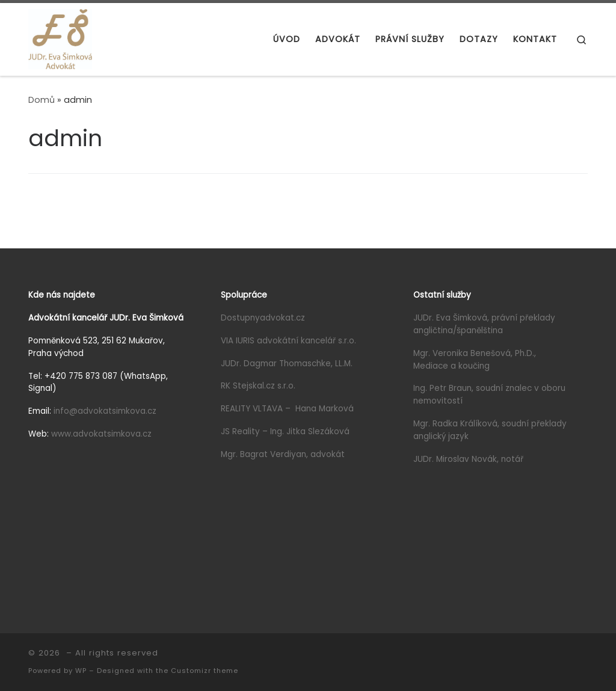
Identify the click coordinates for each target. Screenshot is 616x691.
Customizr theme (205, 671)
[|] (60, 38)
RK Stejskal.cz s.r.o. (258, 386)
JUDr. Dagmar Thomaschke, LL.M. (287, 364)
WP (81, 671)
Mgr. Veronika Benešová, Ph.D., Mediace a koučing (475, 360)
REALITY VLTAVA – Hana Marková (287, 409)
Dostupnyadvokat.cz (263, 318)
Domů (42, 100)
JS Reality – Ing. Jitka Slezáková (285, 431)
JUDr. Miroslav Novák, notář (468, 459)
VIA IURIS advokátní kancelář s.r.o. (288, 341)
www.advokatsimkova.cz (101, 434)
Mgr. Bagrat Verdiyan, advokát (283, 454)
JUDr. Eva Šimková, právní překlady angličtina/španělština (484, 324)
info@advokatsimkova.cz (105, 411)
